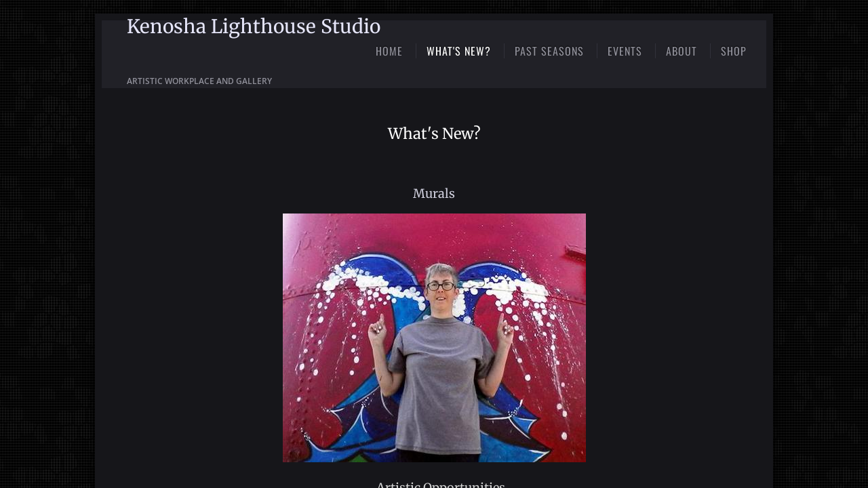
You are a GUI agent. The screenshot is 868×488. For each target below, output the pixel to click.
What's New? (459, 51)
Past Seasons (549, 51)
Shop (734, 51)
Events (625, 51)
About (682, 51)
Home (389, 51)
